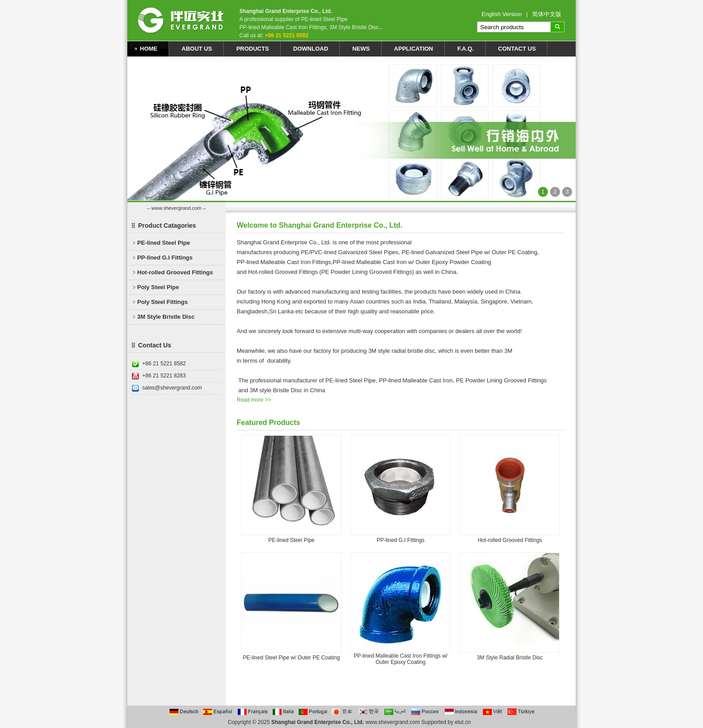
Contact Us (517, 49)
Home (149, 49)
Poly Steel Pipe (158, 287)
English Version (502, 14)
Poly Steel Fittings (163, 302)
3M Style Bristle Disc (166, 317)
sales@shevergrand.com (172, 388)
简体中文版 (547, 14)
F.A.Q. (466, 49)
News (361, 49)
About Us (197, 49)
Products (253, 49)
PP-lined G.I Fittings (165, 258)
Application (414, 49)
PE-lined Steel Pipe (164, 243)
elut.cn (463, 722)
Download (311, 49)
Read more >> (254, 400)
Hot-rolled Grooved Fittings (175, 272)
